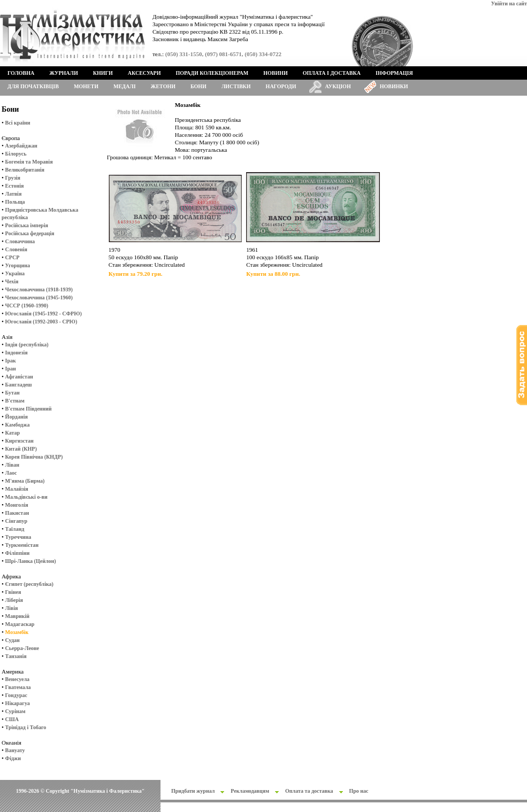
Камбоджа (18, 425)
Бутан (13, 393)
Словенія (16, 249)
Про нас (359, 791)
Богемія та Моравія (29, 162)
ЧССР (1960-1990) (27, 306)
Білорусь (16, 154)
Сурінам (16, 711)
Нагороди (281, 86)
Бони (198, 86)
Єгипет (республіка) (29, 584)
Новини (276, 73)
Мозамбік (17, 632)
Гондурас (16, 695)
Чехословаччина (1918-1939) (39, 289)
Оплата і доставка (332, 73)
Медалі (125, 86)
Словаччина (20, 241)
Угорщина (18, 265)
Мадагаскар (20, 624)
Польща (15, 202)
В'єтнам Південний (29, 409)
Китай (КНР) (21, 449)
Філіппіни (18, 553)
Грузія (13, 178)
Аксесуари (144, 73)
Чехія (12, 281)
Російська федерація (30, 233)
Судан (13, 640)
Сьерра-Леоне (22, 648)
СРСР (13, 257)
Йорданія (17, 417)
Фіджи (13, 758)
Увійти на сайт (509, 3)
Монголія (17, 505)
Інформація (394, 73)
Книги (103, 73)
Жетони (163, 86)
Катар (13, 433)
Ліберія (14, 600)
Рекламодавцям (250, 791)
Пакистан (17, 513)
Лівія (12, 608)
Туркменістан (22, 545)
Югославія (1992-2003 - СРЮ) (41, 322)
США (12, 719)
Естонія (15, 186)
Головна (21, 73)
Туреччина (18, 537)
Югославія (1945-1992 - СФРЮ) (44, 314)
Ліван (12, 465)
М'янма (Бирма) (25, 481)
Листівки (236, 86)
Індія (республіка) (27, 345)
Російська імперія (27, 225)
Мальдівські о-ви (26, 497)
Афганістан (19, 377)
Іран (11, 369)
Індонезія (17, 353)
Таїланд (15, 529)
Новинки (394, 86)
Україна (15, 273)
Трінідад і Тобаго (26, 727)
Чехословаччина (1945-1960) (39, 297)
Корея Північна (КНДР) (34, 457)
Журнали (63, 73)
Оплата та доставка (309, 791)
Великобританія (25, 170)
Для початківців (33, 86)
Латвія (14, 194)
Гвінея (13, 592)
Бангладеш (19, 385)
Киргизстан (20, 441)
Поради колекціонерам (212, 73)
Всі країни (18, 123)
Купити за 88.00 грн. (273, 274)
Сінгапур (17, 521)
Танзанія (16, 656)
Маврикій (17, 616)
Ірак (11, 361)
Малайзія (17, 489)
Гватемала (18, 687)
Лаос (11, 473)
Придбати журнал (193, 791)
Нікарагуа (18, 703)
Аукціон (338, 86)
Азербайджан (21, 146)
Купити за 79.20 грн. (136, 274)
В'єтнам (15, 401)
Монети (86, 86)
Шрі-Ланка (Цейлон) (31, 561)
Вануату (15, 750)
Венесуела (17, 679)
